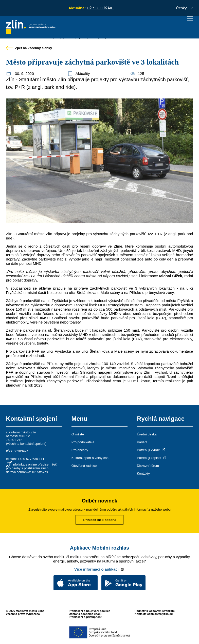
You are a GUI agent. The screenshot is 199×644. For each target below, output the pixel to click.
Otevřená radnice (84, 466)
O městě (78, 434)
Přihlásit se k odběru (100, 520)
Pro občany (80, 450)
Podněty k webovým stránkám (155, 611)
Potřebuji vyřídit (151, 450)
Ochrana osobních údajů (85, 614)
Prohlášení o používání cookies (89, 611)
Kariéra (142, 442)
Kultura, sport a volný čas (90, 458)
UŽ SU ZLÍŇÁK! (100, 8)
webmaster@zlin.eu (160, 614)
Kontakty (143, 474)
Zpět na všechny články (29, 48)
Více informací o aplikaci (99, 569)
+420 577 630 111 (31, 459)
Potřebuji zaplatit (152, 458)
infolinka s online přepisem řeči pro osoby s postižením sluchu (32, 466)
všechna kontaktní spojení (26, 444)
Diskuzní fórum (148, 466)
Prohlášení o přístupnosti (86, 617)
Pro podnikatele (83, 442)
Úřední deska (147, 434)
